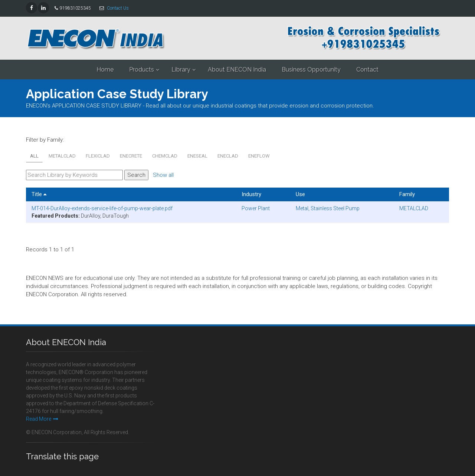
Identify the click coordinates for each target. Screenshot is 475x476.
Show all (163, 175)
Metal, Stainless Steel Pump (328, 208)
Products (142, 70)
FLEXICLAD (98, 156)
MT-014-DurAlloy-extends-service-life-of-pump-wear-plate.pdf (102, 208)
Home (105, 70)
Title (39, 194)
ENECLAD (228, 156)
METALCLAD (62, 156)
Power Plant (256, 208)
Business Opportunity (311, 70)
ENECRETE (131, 156)
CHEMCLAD (165, 156)
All (34, 156)
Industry (251, 194)
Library (181, 70)
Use (300, 194)
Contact (367, 70)
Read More (42, 419)
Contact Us (118, 8)
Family (407, 194)
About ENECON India (237, 70)
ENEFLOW (259, 156)
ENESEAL (197, 156)
